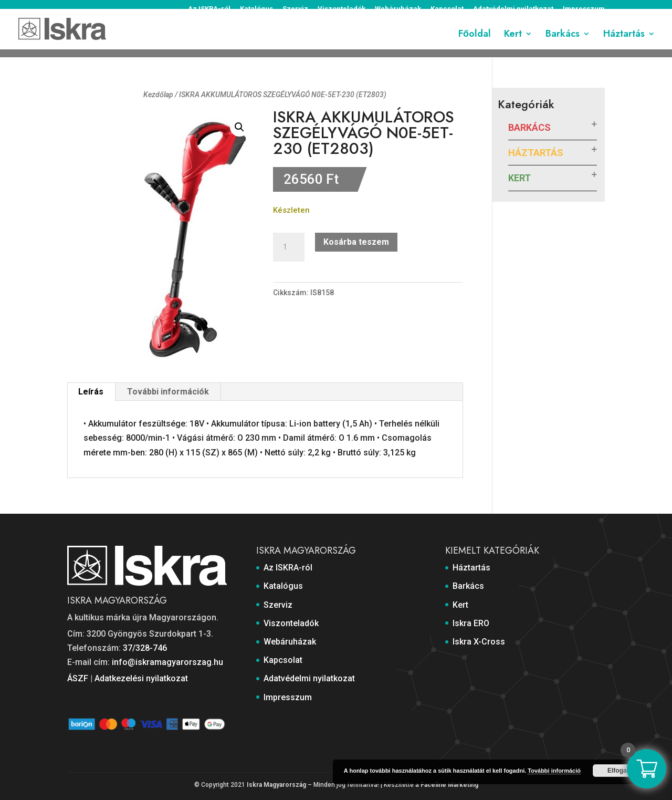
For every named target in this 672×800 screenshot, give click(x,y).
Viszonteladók (342, 9)
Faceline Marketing (449, 785)
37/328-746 (145, 648)
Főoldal (475, 44)
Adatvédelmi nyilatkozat (513, 9)
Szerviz (295, 9)
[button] (239, 127)
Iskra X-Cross (479, 642)
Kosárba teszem (356, 242)
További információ (554, 771)
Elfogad (619, 771)
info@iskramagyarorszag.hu (167, 662)
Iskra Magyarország (276, 785)
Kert (513, 44)
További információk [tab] (168, 392)
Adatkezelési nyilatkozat (141, 678)
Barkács (563, 44)
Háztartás (624, 44)
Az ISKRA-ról (209, 9)
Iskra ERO (471, 623)
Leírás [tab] (91, 392)
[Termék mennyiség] (289, 247)
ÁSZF (78, 678)
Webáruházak (398, 9)
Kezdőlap (158, 95)
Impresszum (584, 9)
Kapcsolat (447, 9)
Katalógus (256, 9)
